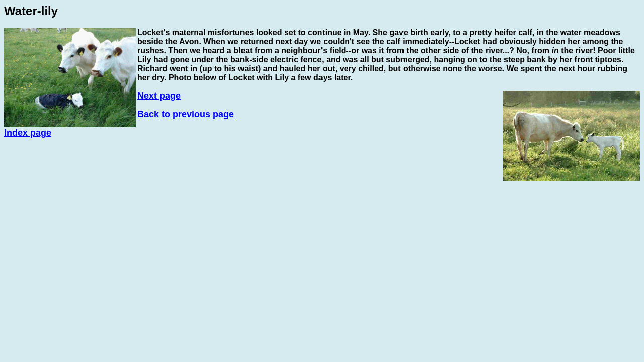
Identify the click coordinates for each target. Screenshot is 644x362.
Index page (28, 133)
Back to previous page (186, 114)
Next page (159, 96)
